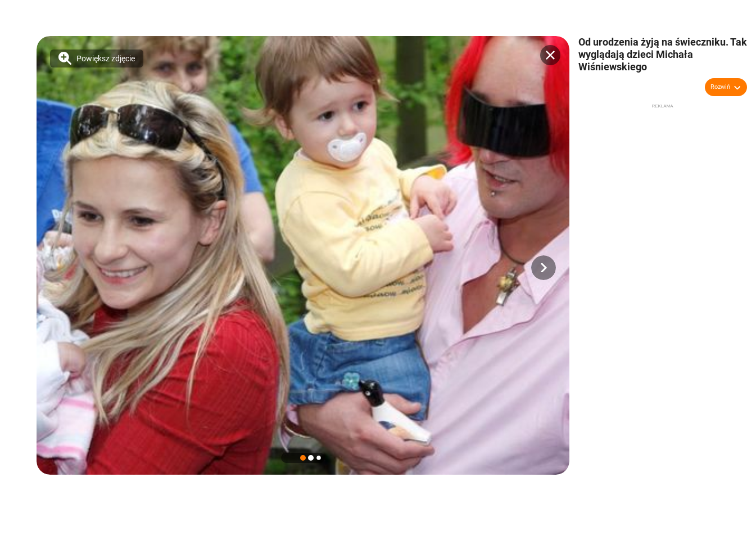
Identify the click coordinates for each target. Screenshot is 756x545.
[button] (544, 268)
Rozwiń (720, 87)
